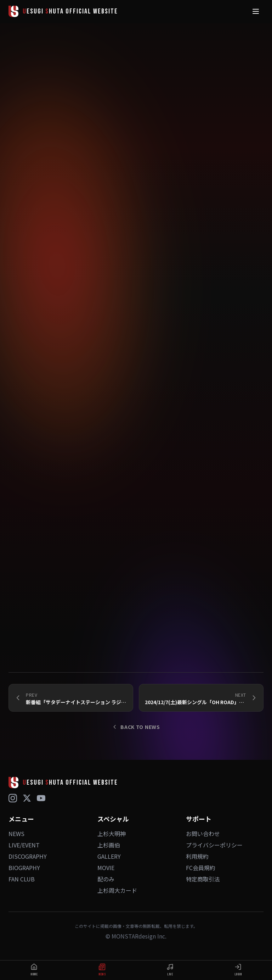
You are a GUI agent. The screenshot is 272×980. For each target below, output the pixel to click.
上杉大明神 (112, 834)
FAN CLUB (22, 879)
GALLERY (109, 856)
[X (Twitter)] (27, 798)
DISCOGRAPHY (28, 856)
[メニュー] (256, 11)
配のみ (106, 879)
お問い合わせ (203, 834)
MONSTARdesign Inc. (139, 936)
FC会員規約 (201, 868)
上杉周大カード (117, 890)
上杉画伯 (109, 845)
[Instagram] (13, 798)
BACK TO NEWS (136, 727)
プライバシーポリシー (214, 845)
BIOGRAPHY (24, 868)
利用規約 (197, 856)
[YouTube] (41, 798)
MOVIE (106, 868)
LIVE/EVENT (24, 845)
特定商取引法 (203, 879)
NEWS (16, 834)
